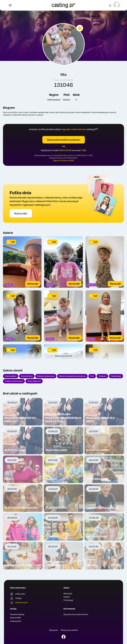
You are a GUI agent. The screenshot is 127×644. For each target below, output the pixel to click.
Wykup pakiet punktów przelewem (64, 140)
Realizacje (68, 594)
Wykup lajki (21, 213)
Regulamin (54, 630)
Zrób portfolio (16, 621)
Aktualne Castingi (17, 614)
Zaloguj (16, 598)
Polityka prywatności (69, 630)
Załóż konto (18, 594)
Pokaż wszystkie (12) (63, 356)
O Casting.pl (68, 600)
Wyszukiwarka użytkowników (76, 614)
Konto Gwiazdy (19, 603)
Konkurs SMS (15, 618)
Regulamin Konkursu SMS (63, 161)
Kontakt (67, 597)
